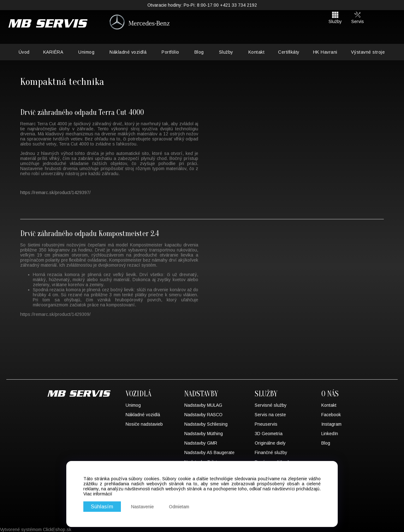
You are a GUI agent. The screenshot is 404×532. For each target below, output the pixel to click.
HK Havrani (325, 52)
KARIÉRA (53, 52)
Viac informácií (98, 494)
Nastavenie (143, 507)
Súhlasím (102, 507)
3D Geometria (269, 434)
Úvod (24, 52)
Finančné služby (271, 452)
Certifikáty (289, 52)
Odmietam (179, 507)
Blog (199, 52)
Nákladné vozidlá (128, 52)
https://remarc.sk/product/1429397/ (55, 192)
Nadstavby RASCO (203, 415)
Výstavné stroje (368, 52)
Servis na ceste (270, 415)
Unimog (86, 52)
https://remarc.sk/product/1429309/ (55, 314)
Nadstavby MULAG (203, 405)
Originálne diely (270, 443)
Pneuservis (266, 424)
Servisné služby (271, 405)
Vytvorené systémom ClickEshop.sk (36, 529)
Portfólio (170, 52)
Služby (226, 52)
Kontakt (257, 52)
